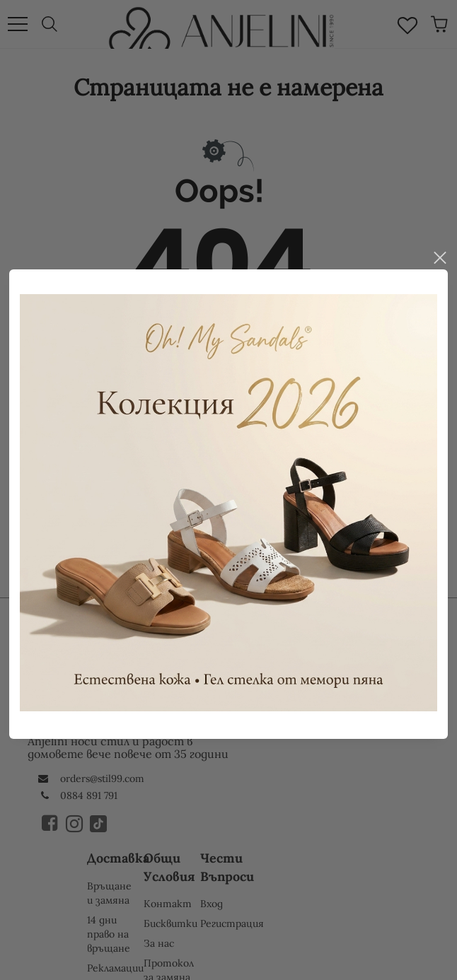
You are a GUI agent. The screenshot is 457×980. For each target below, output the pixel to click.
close (439, 233)
